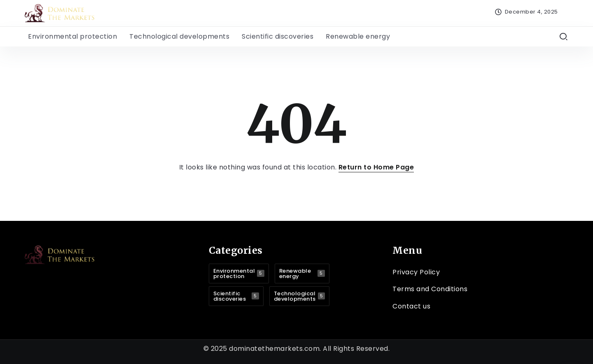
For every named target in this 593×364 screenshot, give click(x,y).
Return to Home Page (376, 167)
